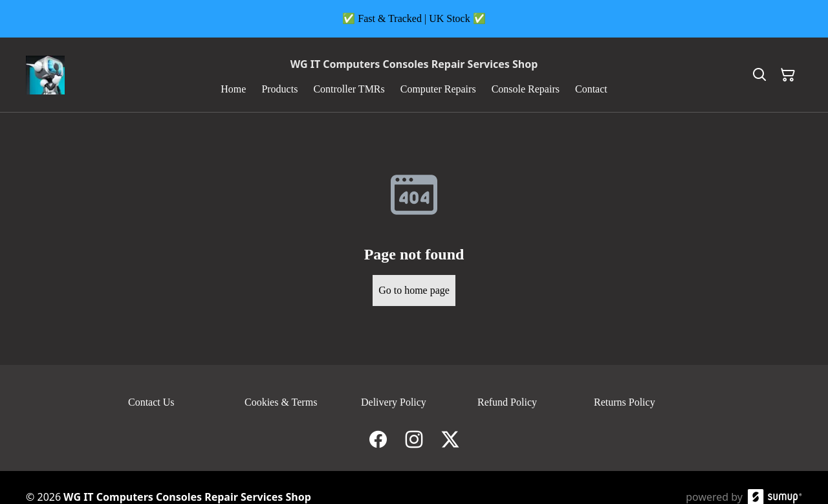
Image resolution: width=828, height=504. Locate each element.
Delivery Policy (394, 402)
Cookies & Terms (281, 402)
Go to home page (414, 290)
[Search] (759, 75)
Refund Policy (507, 402)
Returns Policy (625, 402)
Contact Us (151, 402)
